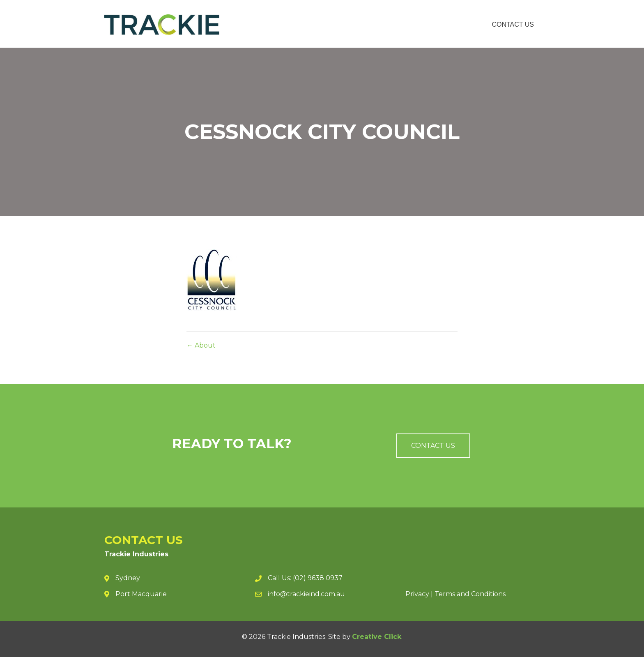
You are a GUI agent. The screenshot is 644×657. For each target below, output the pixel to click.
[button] (433, 446)
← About (201, 345)
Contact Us (513, 24)
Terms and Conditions (470, 594)
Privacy (417, 594)
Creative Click (377, 637)
